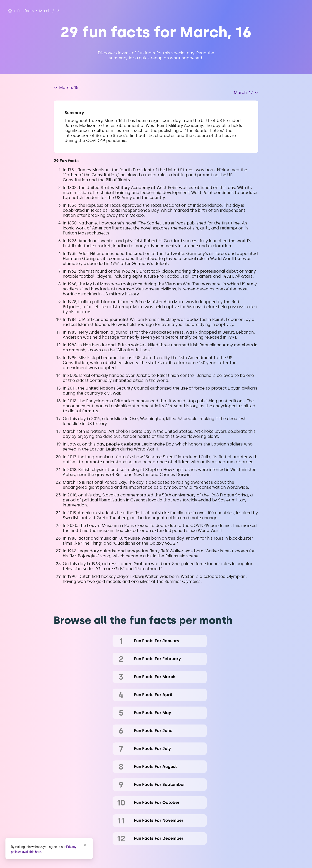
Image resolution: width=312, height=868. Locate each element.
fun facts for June (153, 731)
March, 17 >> (246, 93)
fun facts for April (153, 695)
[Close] (85, 845)
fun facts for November (159, 820)
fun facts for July (152, 749)
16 (58, 11)
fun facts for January (157, 641)
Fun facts (25, 11)
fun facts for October (157, 803)
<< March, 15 (66, 88)
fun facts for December (159, 838)
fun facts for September (159, 785)
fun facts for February (157, 659)
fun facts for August (155, 767)
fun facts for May (153, 713)
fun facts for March (155, 677)
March (45, 11)
